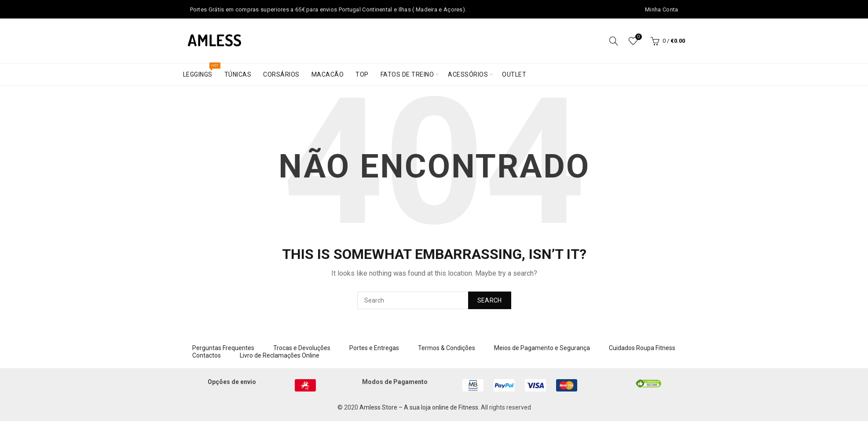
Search (490, 300)
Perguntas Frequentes (223, 348)
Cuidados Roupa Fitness (642, 348)
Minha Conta (661, 9)
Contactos (207, 355)
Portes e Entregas (374, 348)
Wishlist (637, 37)
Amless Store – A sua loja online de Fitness (419, 407)
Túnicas (238, 74)
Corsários (281, 74)
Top (362, 74)
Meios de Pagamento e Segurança (542, 348)
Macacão (328, 74)
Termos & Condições (447, 348)
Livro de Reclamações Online (280, 355)
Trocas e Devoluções (302, 348)
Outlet (514, 74)
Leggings (201, 71)
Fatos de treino (407, 74)
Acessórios (468, 74)
